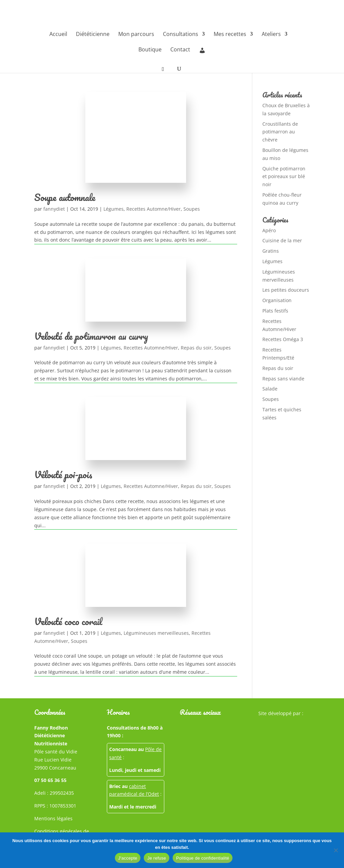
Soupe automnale (65, 197)
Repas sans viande (283, 379)
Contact (180, 50)
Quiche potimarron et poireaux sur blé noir (284, 177)
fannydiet (54, 209)
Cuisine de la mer (282, 240)
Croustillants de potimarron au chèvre (280, 132)
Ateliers (271, 35)
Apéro (269, 230)
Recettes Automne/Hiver (154, 209)
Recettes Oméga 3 (283, 339)
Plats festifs (275, 311)
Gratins (271, 251)
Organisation (277, 300)
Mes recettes (230, 35)
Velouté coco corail (68, 621)
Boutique (150, 50)
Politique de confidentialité (203, 858)
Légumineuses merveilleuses (156, 633)
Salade (270, 389)
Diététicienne (93, 35)
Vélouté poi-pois (63, 474)
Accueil (58, 35)
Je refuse (157, 858)
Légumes (114, 209)
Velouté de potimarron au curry (91, 336)
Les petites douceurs (286, 290)
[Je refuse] (336, 850)
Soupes (192, 209)
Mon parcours (136, 35)
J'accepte (128, 858)
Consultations (181, 35)
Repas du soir (196, 348)
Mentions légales (53, 818)
